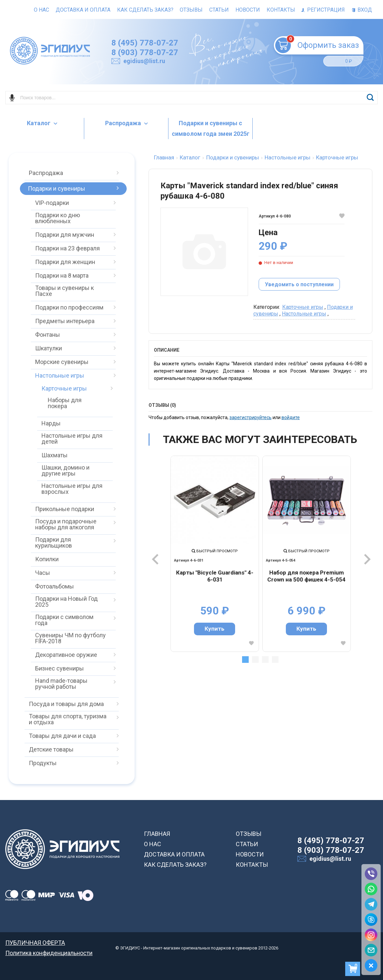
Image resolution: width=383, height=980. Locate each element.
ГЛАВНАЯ (157, 834)
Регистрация (323, 10)
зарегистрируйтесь (251, 417)
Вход (362, 10)
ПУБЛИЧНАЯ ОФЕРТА (35, 943)
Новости (248, 10)
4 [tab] (275, 660)
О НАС (153, 844)
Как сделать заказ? (145, 10)
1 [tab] (245, 660)
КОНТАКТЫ (252, 865)
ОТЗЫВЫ (249, 834)
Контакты (281, 10)
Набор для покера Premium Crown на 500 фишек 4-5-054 (306, 576)
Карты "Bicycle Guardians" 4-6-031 (215, 576)
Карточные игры (303, 307)
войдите (291, 417)
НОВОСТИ (250, 854)
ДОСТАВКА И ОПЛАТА (174, 854)
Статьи (219, 10)
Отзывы (191, 10)
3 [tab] (265, 660)
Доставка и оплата (83, 10)
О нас (41, 10)
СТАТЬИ (247, 844)
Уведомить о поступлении (299, 284)
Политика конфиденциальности (49, 953)
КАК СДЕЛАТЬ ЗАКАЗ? (175, 865)
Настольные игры (304, 314)
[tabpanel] (215, 554)
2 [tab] (255, 660)
